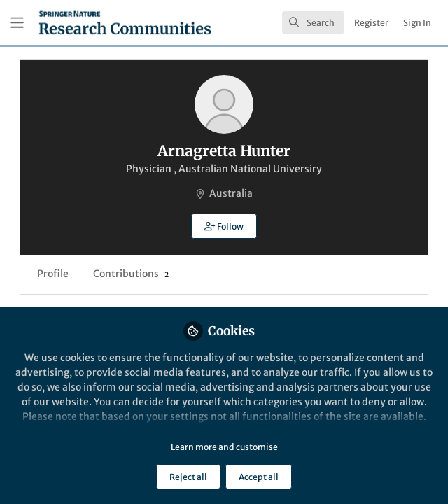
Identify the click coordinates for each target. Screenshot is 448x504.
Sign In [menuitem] (417, 23)
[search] (313, 22)
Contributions (131, 274)
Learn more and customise (224, 447)
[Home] (125, 22)
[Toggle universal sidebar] (17, 23)
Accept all (259, 477)
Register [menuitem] (371, 23)
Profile (53, 274)
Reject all (188, 477)
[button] (224, 226)
